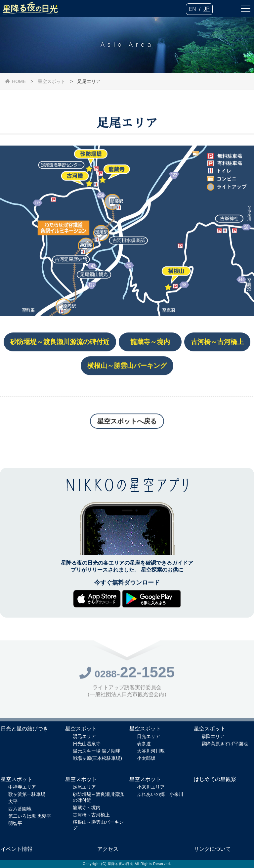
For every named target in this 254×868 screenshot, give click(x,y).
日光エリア (148, 736)
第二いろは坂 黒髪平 (30, 816)
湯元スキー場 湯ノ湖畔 (97, 751)
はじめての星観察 (215, 779)
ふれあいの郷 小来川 (160, 794)
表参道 (144, 744)
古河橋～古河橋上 (91, 815)
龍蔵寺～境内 (87, 807)
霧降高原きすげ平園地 (225, 744)
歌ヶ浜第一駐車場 (27, 794)
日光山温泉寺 (87, 744)
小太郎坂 (146, 758)
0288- (127, 676)
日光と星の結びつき (24, 729)
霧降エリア (213, 736)
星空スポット (52, 81)
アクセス (108, 849)
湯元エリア (84, 736)
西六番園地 (20, 809)
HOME (15, 81)
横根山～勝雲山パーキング (98, 825)
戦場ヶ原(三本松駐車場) (97, 758)
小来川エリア (151, 787)
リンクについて (212, 849)
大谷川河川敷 (151, 751)
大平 (13, 802)
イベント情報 (17, 849)
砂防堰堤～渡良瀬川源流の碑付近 (98, 797)
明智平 (15, 823)
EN (192, 9)
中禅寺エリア (22, 787)
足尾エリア (84, 787)
